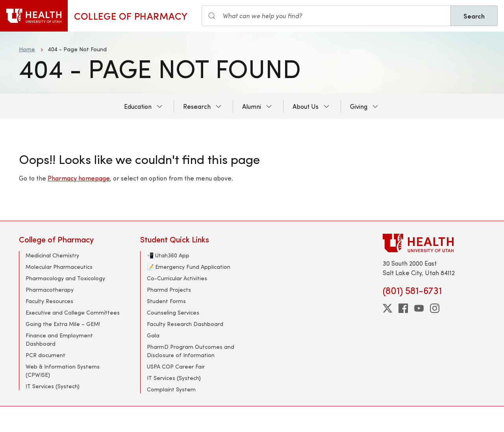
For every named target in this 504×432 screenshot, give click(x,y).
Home (27, 49)
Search (474, 16)
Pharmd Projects (169, 290)
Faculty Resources (49, 301)
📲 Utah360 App (168, 255)
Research (197, 106)
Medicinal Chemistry (52, 255)
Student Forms (166, 301)
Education (138, 106)
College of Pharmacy (131, 16)
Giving (359, 106)
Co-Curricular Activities (177, 278)
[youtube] (419, 308)
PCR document (45, 355)
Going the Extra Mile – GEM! (63, 324)
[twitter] (387, 308)
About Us (306, 106)
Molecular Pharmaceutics (59, 267)
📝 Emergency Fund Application (189, 267)
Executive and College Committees (73, 312)
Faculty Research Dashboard (185, 324)
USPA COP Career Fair (176, 366)
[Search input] (326, 16)
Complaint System (171, 389)
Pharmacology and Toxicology (65, 278)
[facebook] (403, 308)
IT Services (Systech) (53, 386)
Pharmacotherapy (50, 290)
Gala (153, 335)
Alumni (252, 106)
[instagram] (435, 308)
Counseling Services (173, 312)
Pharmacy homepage (79, 178)
